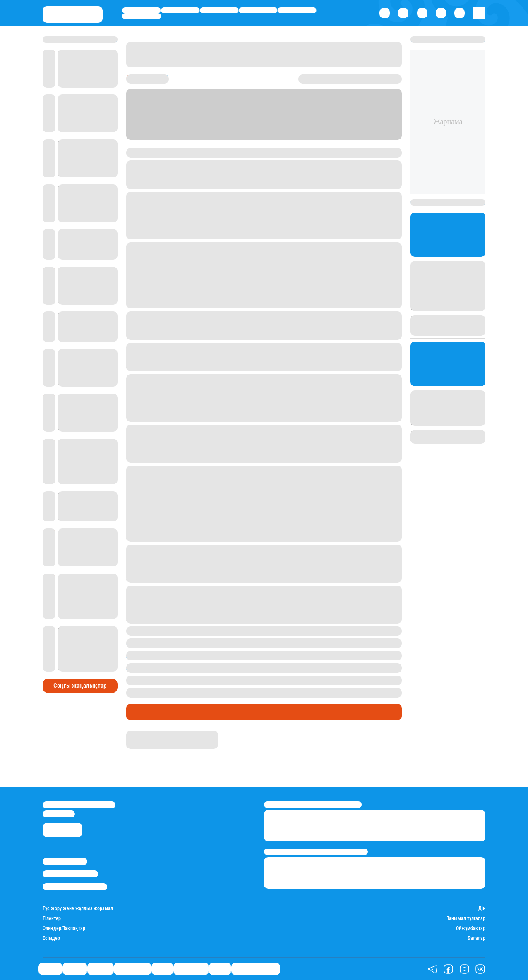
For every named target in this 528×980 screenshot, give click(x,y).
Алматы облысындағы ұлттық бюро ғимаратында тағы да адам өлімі (255, 668)
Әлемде (219, 10)
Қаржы (180, 10)
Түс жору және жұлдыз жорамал (78, 909)
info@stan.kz (59, 814)
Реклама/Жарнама (70, 874)
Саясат (142, 10)
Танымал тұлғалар (466, 919)
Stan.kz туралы (65, 862)
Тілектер (52, 919)
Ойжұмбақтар (471, 929)
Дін (482, 909)
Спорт (297, 10)
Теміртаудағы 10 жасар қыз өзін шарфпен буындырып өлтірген (244, 680)
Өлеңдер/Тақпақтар (64, 929)
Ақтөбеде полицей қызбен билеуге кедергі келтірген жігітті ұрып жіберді (260, 655)
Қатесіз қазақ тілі (256, 969)
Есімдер (51, 938)
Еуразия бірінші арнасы (215, 152)
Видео (220, 969)
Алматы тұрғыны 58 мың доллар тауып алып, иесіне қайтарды (243, 643)
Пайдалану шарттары (75, 887)
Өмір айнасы (258, 10)
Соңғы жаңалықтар (80, 686)
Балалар (476, 938)
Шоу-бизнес (142, 16)
